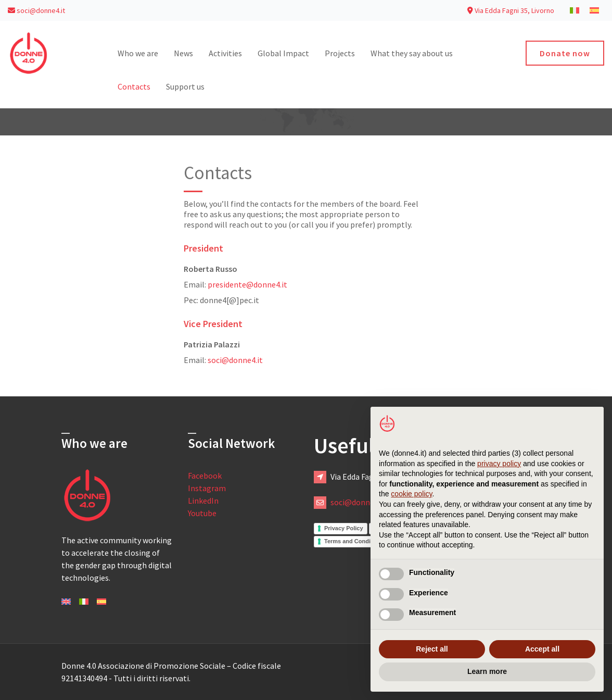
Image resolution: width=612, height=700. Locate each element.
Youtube (202, 513)
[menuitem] (575, 10)
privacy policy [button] (499, 464)
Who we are (138, 53)
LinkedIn (203, 501)
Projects (340, 53)
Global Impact (283, 53)
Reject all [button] (432, 649)
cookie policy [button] (411, 494)
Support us (185, 86)
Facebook (205, 476)
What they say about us (412, 53)
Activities (225, 53)
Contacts (134, 86)
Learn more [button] (487, 671)
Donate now (565, 53)
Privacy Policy (344, 528)
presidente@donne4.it (247, 284)
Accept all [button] (542, 649)
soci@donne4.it (36, 10)
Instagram (207, 488)
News (183, 53)
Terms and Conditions (354, 541)
